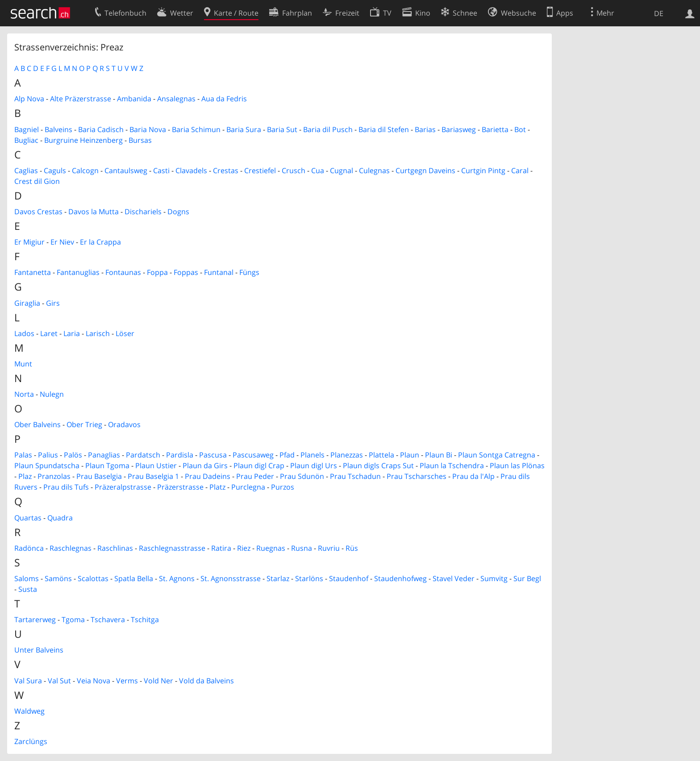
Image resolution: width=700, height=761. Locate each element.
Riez (244, 548)
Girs (53, 303)
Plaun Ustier (156, 466)
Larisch (98, 333)
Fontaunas (123, 272)
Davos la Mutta (94, 212)
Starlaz (278, 578)
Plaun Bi (439, 455)
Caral (520, 170)
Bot (520, 129)
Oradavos (124, 424)
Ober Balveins (37, 424)
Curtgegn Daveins (425, 170)
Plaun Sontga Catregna (497, 455)
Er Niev (62, 242)
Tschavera (108, 620)
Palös (73, 455)
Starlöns (309, 578)
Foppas (186, 272)
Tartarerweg (35, 620)
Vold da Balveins (206, 681)
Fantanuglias (78, 272)
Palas (23, 455)
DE (659, 13)
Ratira (221, 548)
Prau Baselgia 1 (153, 476)
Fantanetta (33, 272)
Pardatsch (143, 455)
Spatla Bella (134, 578)
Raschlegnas (71, 548)
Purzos (283, 487)
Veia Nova (94, 681)
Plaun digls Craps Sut (378, 466)
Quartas (28, 518)
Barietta (495, 129)
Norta (24, 394)
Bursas (140, 140)
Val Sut (59, 681)
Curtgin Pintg (483, 170)
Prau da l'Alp (473, 476)
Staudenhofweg (400, 578)
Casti (161, 170)
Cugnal (342, 170)
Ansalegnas (176, 99)
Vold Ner (158, 681)
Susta (28, 589)
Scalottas (93, 578)
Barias (425, 129)
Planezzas (347, 455)
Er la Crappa (100, 242)
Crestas (226, 170)
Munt (23, 364)
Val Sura (28, 681)
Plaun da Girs (205, 466)
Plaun (410, 455)
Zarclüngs (31, 741)
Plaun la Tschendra (452, 466)
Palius (48, 455)
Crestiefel (260, 170)
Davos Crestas (38, 212)
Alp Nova (29, 99)
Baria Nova (148, 129)
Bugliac (26, 140)
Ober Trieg (84, 424)
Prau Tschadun (355, 476)
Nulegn (52, 394)
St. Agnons (177, 578)
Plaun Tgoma (107, 466)
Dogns (178, 212)
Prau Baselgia (99, 476)
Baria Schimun (196, 129)
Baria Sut (282, 129)
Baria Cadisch (101, 129)
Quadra (60, 518)
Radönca (29, 548)
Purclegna (248, 487)
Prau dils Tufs (66, 487)
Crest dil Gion (37, 181)
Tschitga (145, 620)
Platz (217, 487)
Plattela (381, 455)
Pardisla (180, 455)
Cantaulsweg (126, 170)
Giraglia (27, 303)
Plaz (25, 476)
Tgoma (73, 620)
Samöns (58, 578)
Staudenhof (349, 578)
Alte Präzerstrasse (81, 99)
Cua (318, 170)
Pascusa (213, 455)
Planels (312, 455)
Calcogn (85, 170)
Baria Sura (244, 129)
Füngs (249, 272)
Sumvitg (494, 578)
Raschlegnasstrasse (172, 548)
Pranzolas (54, 476)
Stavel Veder (454, 578)
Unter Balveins (39, 650)
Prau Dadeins (208, 476)
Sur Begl (527, 578)
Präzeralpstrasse (123, 487)
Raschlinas (115, 548)
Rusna (302, 548)
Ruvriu (329, 548)
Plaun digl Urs (314, 466)
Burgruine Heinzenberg (83, 140)
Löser (125, 333)
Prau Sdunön (302, 476)
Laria (72, 333)
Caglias (26, 170)
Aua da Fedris (224, 99)
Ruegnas (271, 548)
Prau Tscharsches (417, 476)
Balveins (58, 129)
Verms (127, 681)
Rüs (352, 548)
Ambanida (134, 99)
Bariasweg (459, 129)
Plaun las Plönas (517, 466)
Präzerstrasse (180, 487)
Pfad (287, 455)
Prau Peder (255, 476)
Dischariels (143, 212)
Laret (49, 333)
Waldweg (29, 711)
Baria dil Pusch (328, 129)
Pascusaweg (253, 455)
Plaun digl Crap (259, 466)
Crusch (294, 170)
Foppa (157, 272)
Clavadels (191, 170)
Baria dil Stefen (384, 129)
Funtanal (219, 272)
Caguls (55, 170)
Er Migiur (29, 242)
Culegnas (374, 170)
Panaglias (104, 455)
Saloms (27, 578)
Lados (24, 333)
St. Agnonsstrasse (231, 578)
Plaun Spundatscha (47, 466)
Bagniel (27, 129)
